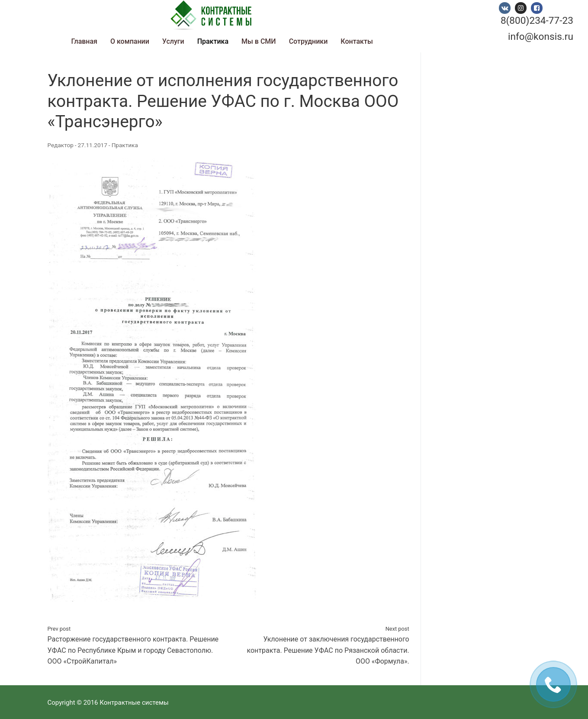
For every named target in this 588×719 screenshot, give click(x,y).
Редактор (61, 145)
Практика (125, 145)
